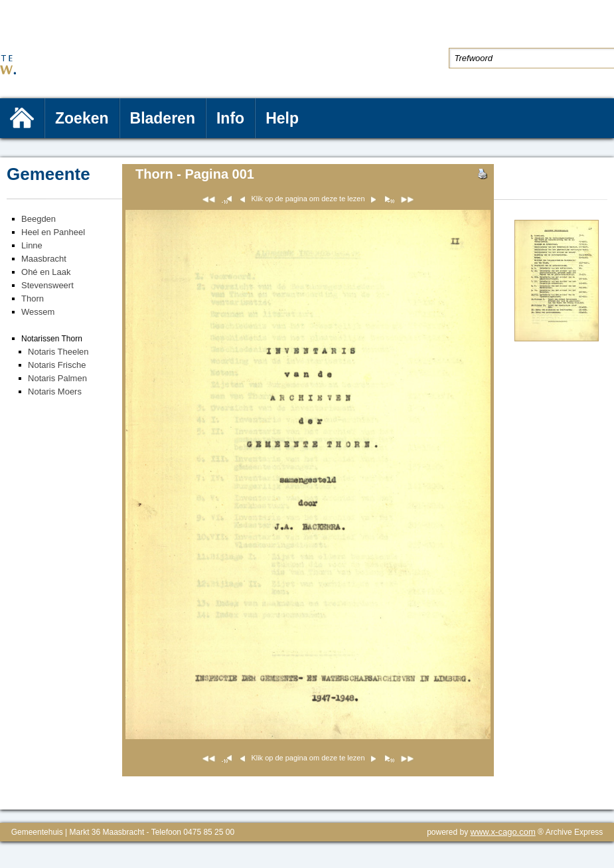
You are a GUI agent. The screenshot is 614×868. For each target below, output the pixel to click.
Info (230, 118)
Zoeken (82, 118)
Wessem (38, 312)
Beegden (38, 219)
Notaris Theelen (58, 352)
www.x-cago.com (503, 832)
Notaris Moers (55, 391)
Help (282, 118)
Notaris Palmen (57, 378)
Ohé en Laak (46, 272)
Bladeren (163, 118)
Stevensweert (47, 285)
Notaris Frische (57, 365)
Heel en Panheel (53, 232)
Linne (32, 245)
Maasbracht (44, 259)
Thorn (33, 299)
